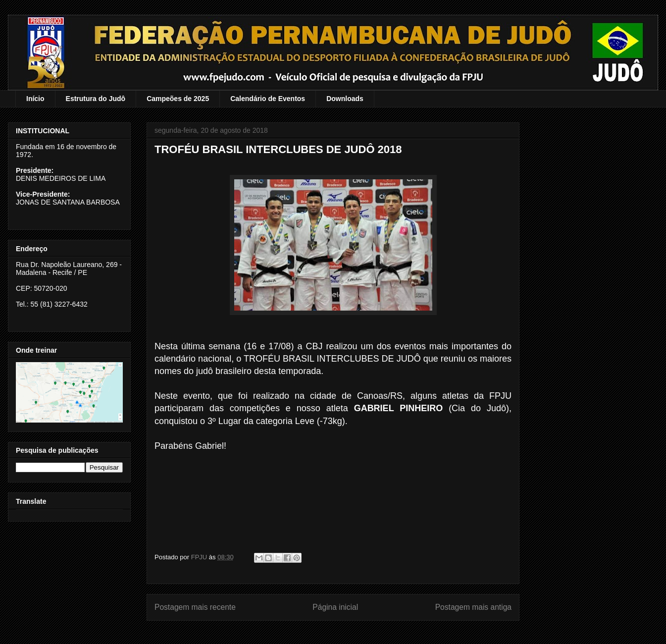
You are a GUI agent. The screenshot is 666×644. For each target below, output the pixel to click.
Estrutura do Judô (96, 99)
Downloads (345, 99)
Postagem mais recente (195, 607)
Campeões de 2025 (178, 99)
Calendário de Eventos (268, 99)
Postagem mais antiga (473, 607)
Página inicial (335, 607)
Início (35, 99)
